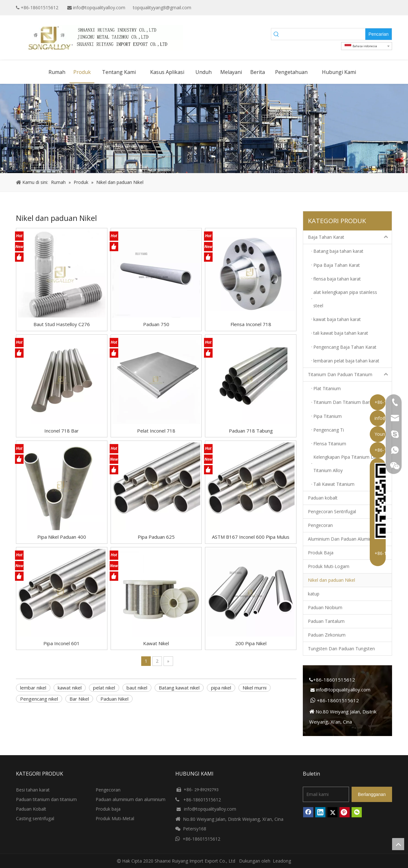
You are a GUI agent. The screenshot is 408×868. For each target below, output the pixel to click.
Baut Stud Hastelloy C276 (62, 324)
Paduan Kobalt (31, 809)
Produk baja (108, 809)
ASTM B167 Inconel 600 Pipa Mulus (251, 537)
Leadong (282, 861)
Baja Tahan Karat (350, 237)
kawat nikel (70, 688)
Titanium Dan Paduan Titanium (350, 375)
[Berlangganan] (372, 794)
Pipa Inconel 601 (62, 643)
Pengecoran (320, 525)
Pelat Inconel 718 (156, 431)
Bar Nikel (79, 699)
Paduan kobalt (323, 498)
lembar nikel (33, 688)
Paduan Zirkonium (327, 635)
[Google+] (358, 8)
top (398, 844)
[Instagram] (388, 8)
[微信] (357, 812)
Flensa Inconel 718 (251, 324)
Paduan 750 (156, 324)
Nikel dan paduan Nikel (331, 580)
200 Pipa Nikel (251, 643)
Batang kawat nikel (179, 688)
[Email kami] (326, 794)
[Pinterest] (345, 812)
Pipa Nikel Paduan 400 (62, 537)
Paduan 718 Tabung (251, 431)
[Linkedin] (368, 8)
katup (314, 594)
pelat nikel (104, 688)
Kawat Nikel (156, 643)
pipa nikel (221, 688)
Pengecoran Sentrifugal (332, 511)
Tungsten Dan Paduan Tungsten (341, 649)
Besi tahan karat (33, 790)
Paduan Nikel (114, 699)
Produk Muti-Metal (115, 818)
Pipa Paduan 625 (156, 537)
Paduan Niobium (325, 607)
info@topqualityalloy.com (99, 7)
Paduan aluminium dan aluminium (131, 799)
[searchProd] (324, 34)
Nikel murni (255, 688)
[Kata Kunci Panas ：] (379, 34)
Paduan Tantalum (326, 621)
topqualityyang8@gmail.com (162, 7)
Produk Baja (321, 553)
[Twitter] (378, 8)
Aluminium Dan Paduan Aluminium (344, 539)
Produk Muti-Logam (329, 566)
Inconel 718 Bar (62, 431)
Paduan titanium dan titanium (46, 799)
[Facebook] (348, 8)
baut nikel (137, 688)
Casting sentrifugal (35, 818)
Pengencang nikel (39, 699)
